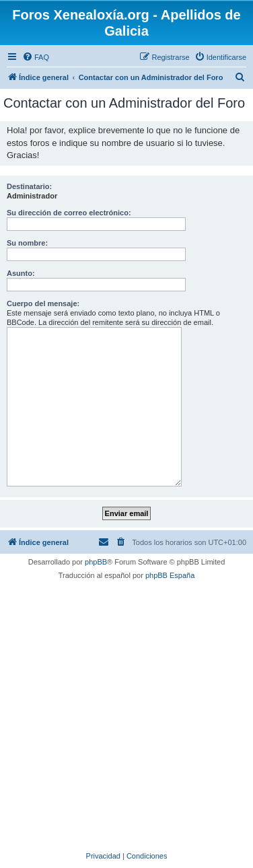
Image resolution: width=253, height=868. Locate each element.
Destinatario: (29, 186)
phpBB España (170, 575)
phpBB (96, 562)
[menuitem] (36, 57)
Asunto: (21, 273)
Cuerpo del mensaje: (43, 303)
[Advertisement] (126, 714)
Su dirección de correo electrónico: (69, 213)
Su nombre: (27, 243)
